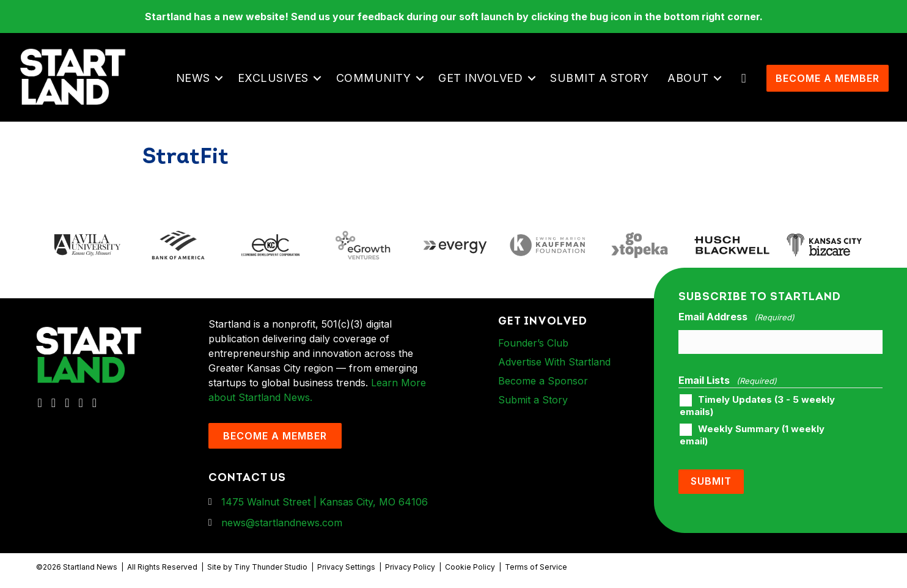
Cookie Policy (470, 567)
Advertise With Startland (554, 362)
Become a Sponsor (543, 381)
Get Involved (480, 78)
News (193, 78)
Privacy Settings (346, 567)
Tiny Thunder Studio (271, 567)
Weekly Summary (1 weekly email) (752, 435)
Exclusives (273, 78)
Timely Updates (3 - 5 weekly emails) (757, 406)
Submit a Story (599, 78)
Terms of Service (536, 567)
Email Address (736, 317)
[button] (219, 78)
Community (374, 78)
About (688, 78)
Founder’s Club (533, 343)
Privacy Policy (410, 567)
